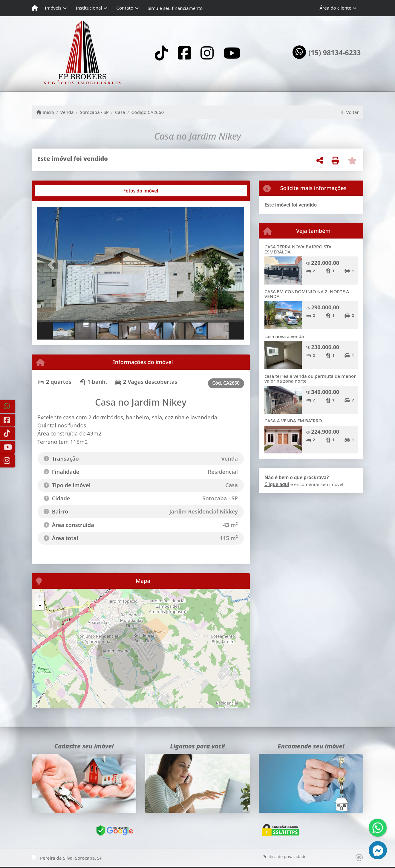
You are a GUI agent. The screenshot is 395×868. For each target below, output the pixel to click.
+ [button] (40, 597)
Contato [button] (125, 8)
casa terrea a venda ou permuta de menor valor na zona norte (310, 379)
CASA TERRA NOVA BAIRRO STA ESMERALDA (298, 249)
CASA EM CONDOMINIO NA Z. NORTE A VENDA (307, 294)
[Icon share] (161, 53)
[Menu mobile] (35, 8)
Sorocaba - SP (94, 112)
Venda (67, 112)
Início (45, 112)
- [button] (40, 606)
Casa (120, 112)
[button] (53, 265)
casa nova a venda (284, 336)
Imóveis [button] (53, 8)
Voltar (350, 112)
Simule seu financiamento (175, 8)
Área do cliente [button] (336, 8)
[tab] (57, 191)
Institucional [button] (89, 8)
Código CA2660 (148, 112)
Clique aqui (277, 484)
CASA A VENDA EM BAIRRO (293, 421)
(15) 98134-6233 (334, 53)
